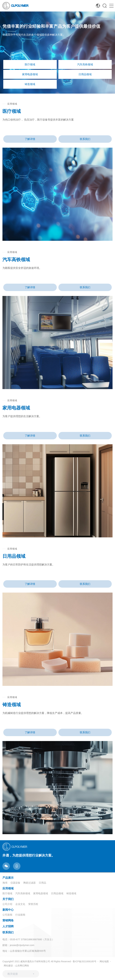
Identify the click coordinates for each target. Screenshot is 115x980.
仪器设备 (15, 883)
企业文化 (20, 904)
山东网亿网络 (22, 966)
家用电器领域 (41, 893)
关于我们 (8, 899)
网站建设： (9, 966)
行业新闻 (20, 915)
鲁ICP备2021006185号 (84, 961)
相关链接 (13, 974)
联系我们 (85, 139)
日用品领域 (57, 893)
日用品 (42, 883)
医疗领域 (7, 893)
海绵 (5, 883)
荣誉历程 (33, 904)
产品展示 (8, 878)
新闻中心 (8, 910)
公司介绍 (7, 904)
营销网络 (8, 920)
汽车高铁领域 (23, 893)
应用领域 (8, 888)
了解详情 (30, 139)
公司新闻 (7, 915)
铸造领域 (71, 893)
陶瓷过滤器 (30, 883)
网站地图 (104, 961)
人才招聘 (8, 926)
